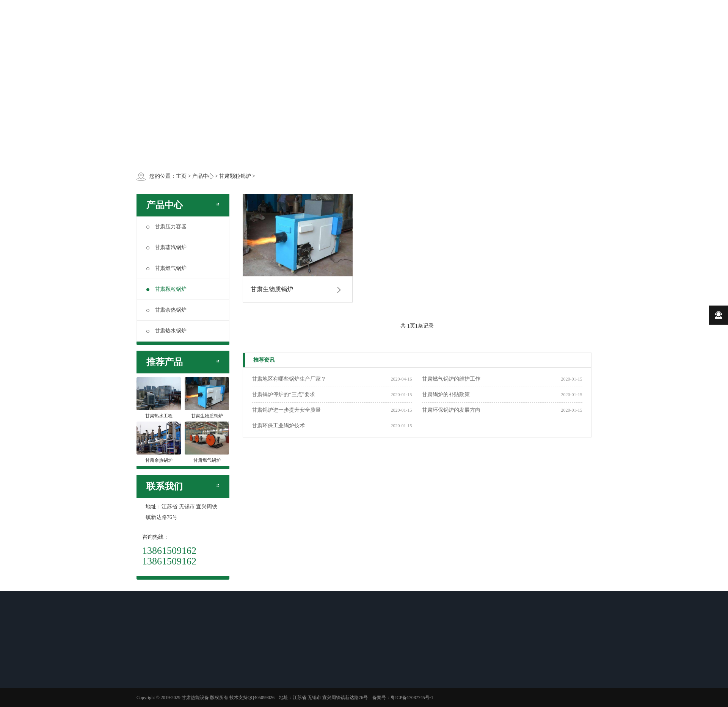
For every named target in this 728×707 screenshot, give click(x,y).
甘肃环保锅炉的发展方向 (451, 410)
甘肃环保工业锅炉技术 (278, 426)
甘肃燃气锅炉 (166, 268)
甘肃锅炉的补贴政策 (446, 394)
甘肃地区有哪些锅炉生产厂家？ (289, 379)
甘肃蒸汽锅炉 (166, 247)
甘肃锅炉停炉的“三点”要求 (283, 394)
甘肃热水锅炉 (166, 331)
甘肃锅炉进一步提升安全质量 (286, 410)
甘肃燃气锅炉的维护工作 (451, 379)
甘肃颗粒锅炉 (166, 289)
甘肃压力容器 (166, 227)
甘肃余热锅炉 (166, 310)
